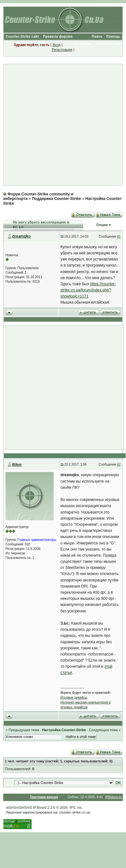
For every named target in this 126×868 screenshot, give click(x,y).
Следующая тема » (105, 730)
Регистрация (62, 50)
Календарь (82, 43)
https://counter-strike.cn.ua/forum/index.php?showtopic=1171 (88, 290)
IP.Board (40, 807)
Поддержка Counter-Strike (56, 199)
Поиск (97, 37)
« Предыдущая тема (22, 730)
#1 (119, 236)
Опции (102, 225)
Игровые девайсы (74, 698)
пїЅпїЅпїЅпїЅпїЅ (19, 807)
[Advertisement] (60, 125)
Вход (57, 45)
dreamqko (21, 236)
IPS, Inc (76, 807)
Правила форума (58, 37)
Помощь (113, 37)
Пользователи (108, 43)
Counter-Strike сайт (22, 37)
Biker (17, 465)
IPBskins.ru (114, 797)
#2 (119, 464)
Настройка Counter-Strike (64, 730)
